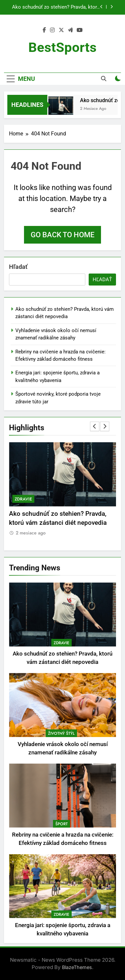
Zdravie (23, 499)
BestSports (62, 47)
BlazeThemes (77, 967)
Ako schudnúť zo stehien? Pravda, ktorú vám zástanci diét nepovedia (56, 7)
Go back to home (62, 235)
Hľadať (18, 267)
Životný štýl (61, 733)
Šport (61, 824)
